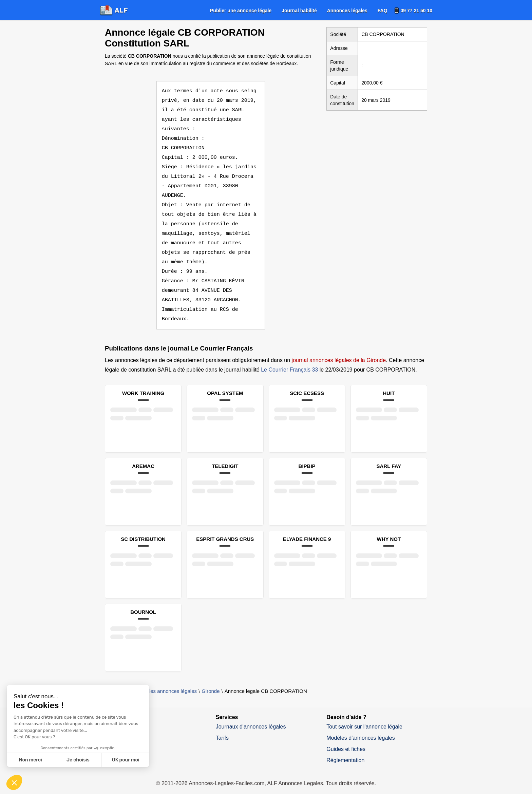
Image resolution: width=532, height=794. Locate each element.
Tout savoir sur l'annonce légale (364, 717)
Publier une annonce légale (241, 11)
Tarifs (222, 728)
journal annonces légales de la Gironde (339, 351)
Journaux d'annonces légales (251, 717)
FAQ (383, 11)
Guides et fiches (346, 740)
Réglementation (345, 751)
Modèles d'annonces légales (360, 728)
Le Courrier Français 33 (289, 360)
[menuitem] (241, 11)
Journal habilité (299, 11)
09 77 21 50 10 (416, 11)
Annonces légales (347, 11)
